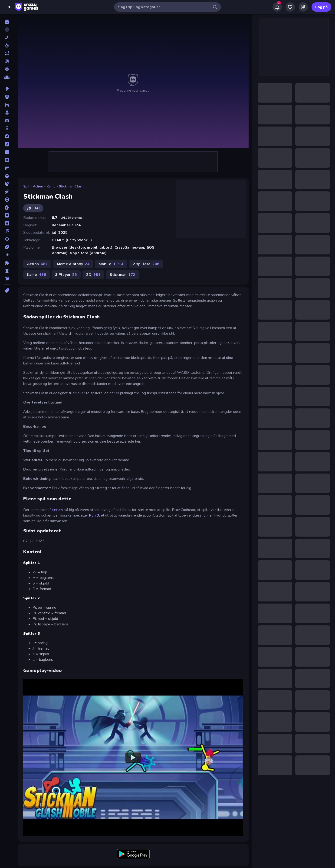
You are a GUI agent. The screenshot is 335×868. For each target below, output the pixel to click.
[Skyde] (7, 239)
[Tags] (7, 290)
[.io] (7, 184)
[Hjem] (7, 22)
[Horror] (7, 176)
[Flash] (7, 144)
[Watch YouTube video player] (133, 757)
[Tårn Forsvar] (7, 271)
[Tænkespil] (7, 263)
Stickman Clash (71, 186)
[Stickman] (7, 255)
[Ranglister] (7, 77)
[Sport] (7, 247)
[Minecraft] (7, 223)
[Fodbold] (7, 160)
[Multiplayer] (7, 69)
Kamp (51, 186)
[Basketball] (7, 97)
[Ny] (7, 37)
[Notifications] (277, 7)
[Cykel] (7, 128)
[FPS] (7, 168)
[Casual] (7, 113)
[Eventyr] (7, 136)
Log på (321, 7)
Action (38, 186)
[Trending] (7, 45)
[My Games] (290, 7)
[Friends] (303, 7)
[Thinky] (7, 279)
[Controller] (7, 120)
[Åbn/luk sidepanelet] (7, 7)
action (57, 510)
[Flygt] (7, 152)
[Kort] (7, 207)
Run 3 (94, 515)
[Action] (7, 89)
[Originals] (7, 61)
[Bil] (7, 105)
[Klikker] (7, 192)
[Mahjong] (7, 215)
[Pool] (7, 231)
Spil (26, 186)
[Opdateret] (7, 53)
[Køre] (7, 200)
